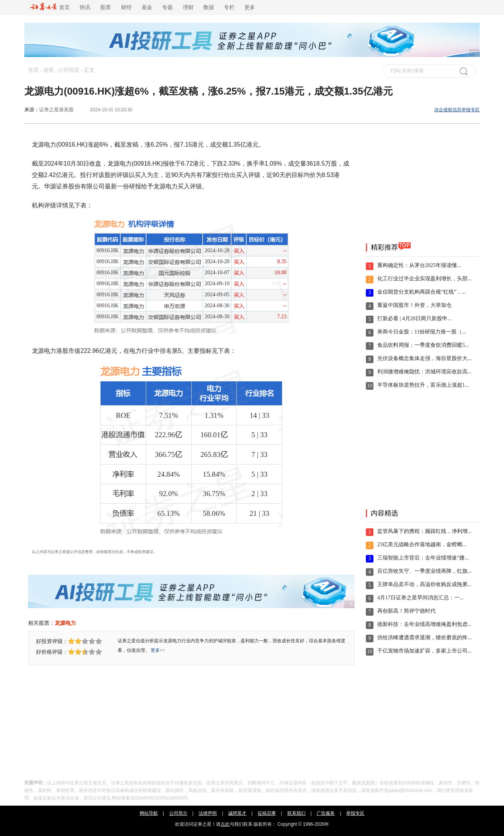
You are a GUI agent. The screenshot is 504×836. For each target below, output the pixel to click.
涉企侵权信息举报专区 (457, 110)
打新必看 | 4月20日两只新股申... (414, 318)
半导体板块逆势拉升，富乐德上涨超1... (423, 385)
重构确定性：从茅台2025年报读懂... (419, 265)
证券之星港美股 (56, 110)
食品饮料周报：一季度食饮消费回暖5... (423, 345)
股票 (106, 7)
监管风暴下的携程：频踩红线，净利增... (424, 531)
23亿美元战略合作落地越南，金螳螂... (422, 544)
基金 (147, 7)
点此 (225, 824)
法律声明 (208, 813)
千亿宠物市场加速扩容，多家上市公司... (424, 651)
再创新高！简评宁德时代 (406, 611)
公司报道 (69, 70)
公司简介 (178, 813)
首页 (50, 7)
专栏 (229, 7)
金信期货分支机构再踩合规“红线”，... (421, 292)
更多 (250, 7)
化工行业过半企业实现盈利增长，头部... (424, 279)
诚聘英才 (237, 813)
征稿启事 (267, 813)
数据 (209, 7)
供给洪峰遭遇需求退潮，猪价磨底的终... (424, 638)
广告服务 (326, 813)
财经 (126, 7)
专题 (167, 7)
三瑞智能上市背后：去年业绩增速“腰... (423, 558)
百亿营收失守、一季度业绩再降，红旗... (424, 571)
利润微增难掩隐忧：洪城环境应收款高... (424, 372)
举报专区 (355, 813)
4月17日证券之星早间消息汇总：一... (421, 598)
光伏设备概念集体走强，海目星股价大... (424, 358)
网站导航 (149, 813)
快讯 (85, 7)
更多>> (158, 650)
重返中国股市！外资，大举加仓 (414, 305)
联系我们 (296, 813)
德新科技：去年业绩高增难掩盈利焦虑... (424, 624)
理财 (188, 7)
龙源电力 (65, 623)
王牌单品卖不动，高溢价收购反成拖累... (424, 584)
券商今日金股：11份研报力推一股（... (422, 332)
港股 (49, 70)
